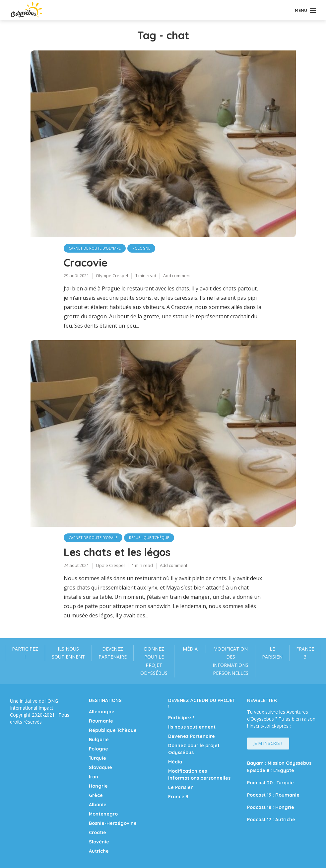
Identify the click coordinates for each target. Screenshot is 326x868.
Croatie (98, 832)
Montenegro (103, 814)
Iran (94, 777)
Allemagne (102, 712)
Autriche (99, 851)
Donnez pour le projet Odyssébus (154, 661)
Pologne (141, 248)
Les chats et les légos (117, 552)
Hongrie (98, 786)
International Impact (32, 708)
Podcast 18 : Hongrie (271, 807)
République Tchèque (149, 538)
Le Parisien (272, 653)
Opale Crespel (110, 565)
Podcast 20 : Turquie (270, 783)
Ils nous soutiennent (68, 653)
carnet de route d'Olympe (95, 248)
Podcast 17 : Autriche (271, 820)
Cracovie (86, 263)
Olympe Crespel (112, 276)
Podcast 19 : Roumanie (273, 795)
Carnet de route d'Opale (93, 538)
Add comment (177, 276)
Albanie (98, 805)
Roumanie (101, 721)
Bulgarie (99, 740)
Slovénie (99, 842)
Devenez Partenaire (113, 653)
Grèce (96, 795)
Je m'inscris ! (268, 743)
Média (190, 649)
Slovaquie (100, 767)
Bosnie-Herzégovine (113, 823)
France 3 (305, 653)
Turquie (98, 758)
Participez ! (25, 653)
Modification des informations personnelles (230, 661)
